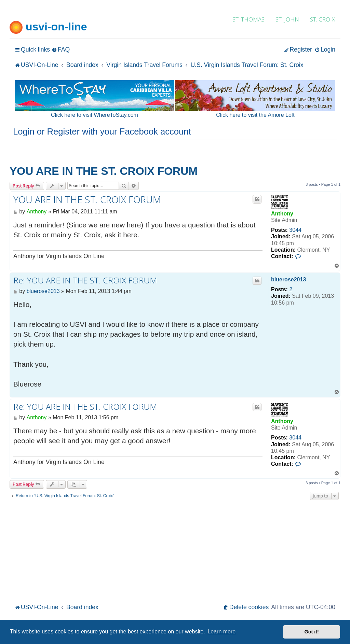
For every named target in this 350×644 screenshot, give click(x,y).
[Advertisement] (175, 551)
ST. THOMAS (248, 19)
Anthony (282, 214)
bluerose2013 (288, 279)
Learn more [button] (221, 632)
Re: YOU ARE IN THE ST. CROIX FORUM (85, 280)
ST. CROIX (322, 19)
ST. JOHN (287, 19)
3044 (295, 230)
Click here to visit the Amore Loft (255, 115)
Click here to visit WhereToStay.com (95, 115)
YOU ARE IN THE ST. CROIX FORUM (104, 171)
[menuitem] (61, 50)
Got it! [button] (312, 632)
